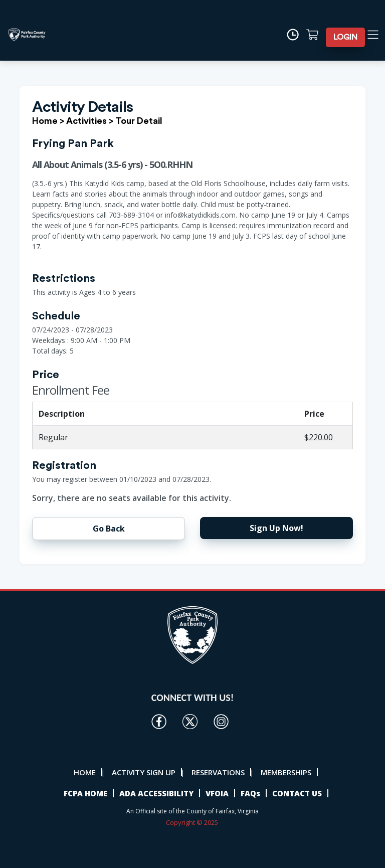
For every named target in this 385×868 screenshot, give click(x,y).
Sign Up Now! (276, 528)
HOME (85, 772)
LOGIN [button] (345, 37)
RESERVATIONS (218, 772)
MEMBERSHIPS (286, 772)
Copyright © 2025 (193, 822)
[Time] (296, 35)
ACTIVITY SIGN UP (144, 772)
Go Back (109, 529)
